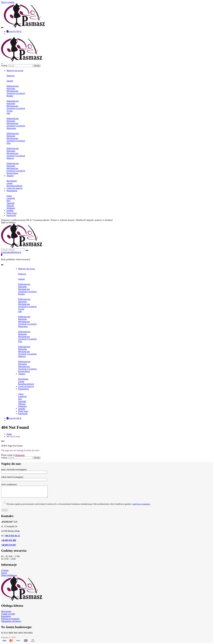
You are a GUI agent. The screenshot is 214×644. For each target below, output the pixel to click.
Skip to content (8, 2)
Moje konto (6, 611)
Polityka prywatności (10, 619)
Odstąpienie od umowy (11, 621)
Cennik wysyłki (8, 614)
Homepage (20, 455)
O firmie (5, 570)
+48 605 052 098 (9, 540)
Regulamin (6, 616)
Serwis (4, 573)
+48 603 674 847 (9, 545)
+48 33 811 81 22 (12, 536)
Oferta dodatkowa (9, 575)
